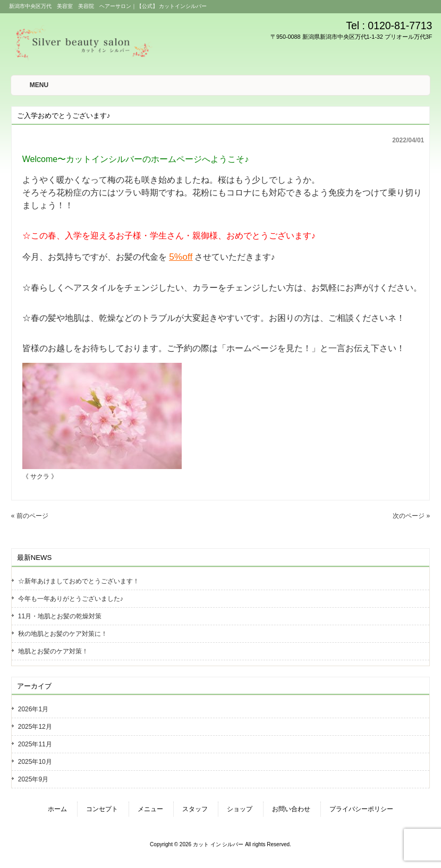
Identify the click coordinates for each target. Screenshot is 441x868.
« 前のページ (30, 516)
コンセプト (102, 809)
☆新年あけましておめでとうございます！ (79, 581)
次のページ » (411, 516)
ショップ (240, 809)
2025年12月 (35, 727)
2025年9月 (33, 779)
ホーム (57, 809)
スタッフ (195, 809)
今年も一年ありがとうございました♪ (71, 599)
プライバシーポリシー (361, 809)
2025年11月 (35, 744)
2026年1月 (33, 709)
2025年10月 (35, 762)
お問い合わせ (291, 809)
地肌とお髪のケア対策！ (53, 651)
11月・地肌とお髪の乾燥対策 (60, 616)
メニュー (150, 809)
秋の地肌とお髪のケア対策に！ (63, 634)
